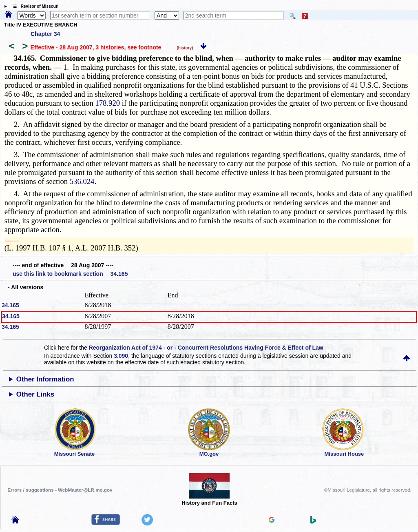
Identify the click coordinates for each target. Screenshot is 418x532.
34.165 (10, 305)
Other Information (45, 379)
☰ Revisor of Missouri (34, 6)
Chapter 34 (45, 34)
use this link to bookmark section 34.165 (70, 274)
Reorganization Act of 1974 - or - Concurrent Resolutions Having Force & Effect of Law (206, 348)
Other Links (35, 394)
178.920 (107, 103)
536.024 (82, 181)
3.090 (121, 356)
